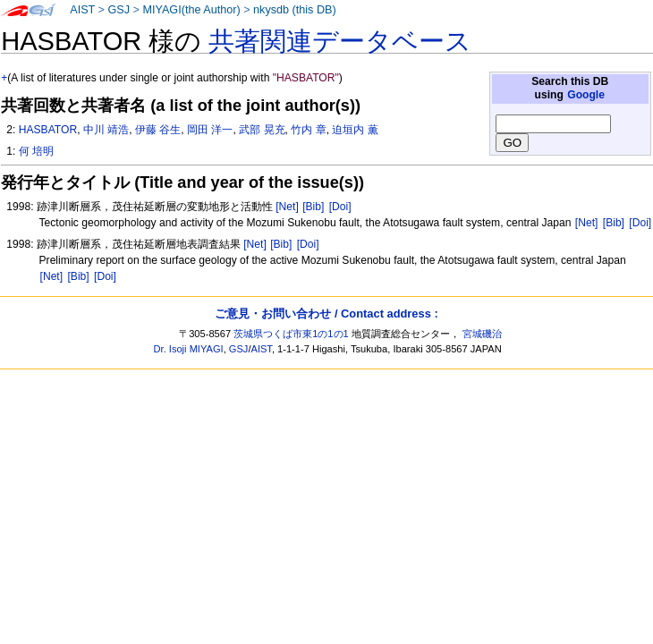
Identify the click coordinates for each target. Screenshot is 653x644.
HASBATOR (48, 130)
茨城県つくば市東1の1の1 (291, 334)
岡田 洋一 (210, 130)
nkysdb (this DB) (295, 10)
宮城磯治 (482, 334)
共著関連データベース (340, 41)
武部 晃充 (262, 130)
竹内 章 (308, 130)
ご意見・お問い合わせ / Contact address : (326, 314)
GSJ (119, 10)
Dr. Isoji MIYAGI (189, 349)
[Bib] (313, 207)
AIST (82, 10)
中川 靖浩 (106, 130)
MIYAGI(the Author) (191, 10)
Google (586, 95)
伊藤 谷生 (158, 130)
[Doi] (340, 207)
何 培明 (36, 151)
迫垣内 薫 (355, 130)
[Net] (287, 207)
